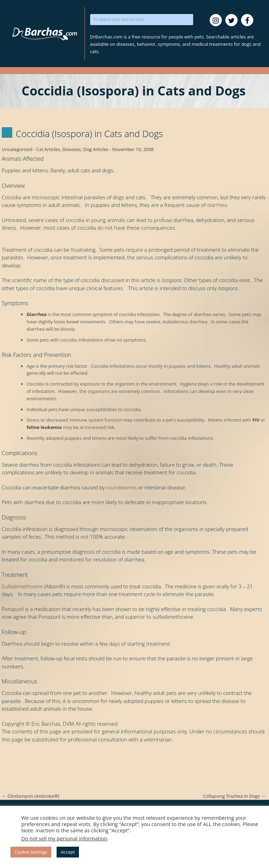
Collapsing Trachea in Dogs (234, 796)
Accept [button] (68, 852)
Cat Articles (48, 149)
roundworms (121, 487)
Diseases (71, 149)
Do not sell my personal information (64, 838)
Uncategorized (17, 149)
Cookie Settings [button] (31, 852)
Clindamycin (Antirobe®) (31, 796)
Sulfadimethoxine (22, 586)
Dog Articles (96, 149)
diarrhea (217, 205)
